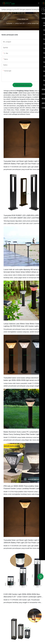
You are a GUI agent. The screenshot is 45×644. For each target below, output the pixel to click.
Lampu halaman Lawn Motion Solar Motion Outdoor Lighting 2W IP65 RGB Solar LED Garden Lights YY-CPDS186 (23, 325)
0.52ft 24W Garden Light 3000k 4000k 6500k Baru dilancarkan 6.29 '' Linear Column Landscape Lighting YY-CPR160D (23, 596)
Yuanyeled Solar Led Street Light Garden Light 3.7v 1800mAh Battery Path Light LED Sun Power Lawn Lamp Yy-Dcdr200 (22, 163)
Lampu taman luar (33, 23)
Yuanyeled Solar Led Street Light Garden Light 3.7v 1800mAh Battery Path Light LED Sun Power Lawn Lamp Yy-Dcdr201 (22, 542)
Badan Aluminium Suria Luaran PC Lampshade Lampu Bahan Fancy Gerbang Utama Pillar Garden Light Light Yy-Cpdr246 (23, 433)
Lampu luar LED (20, 23)
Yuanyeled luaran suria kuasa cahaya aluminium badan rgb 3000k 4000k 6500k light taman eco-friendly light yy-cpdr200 (23, 379)
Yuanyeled (9, 23)
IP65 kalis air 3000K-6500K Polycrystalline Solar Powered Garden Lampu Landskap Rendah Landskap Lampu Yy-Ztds (23, 487)
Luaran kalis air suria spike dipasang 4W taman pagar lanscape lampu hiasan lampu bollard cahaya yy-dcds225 (23, 271)
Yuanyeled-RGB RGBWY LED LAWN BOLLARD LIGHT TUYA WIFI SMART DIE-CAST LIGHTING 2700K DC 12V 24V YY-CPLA (21, 217)
